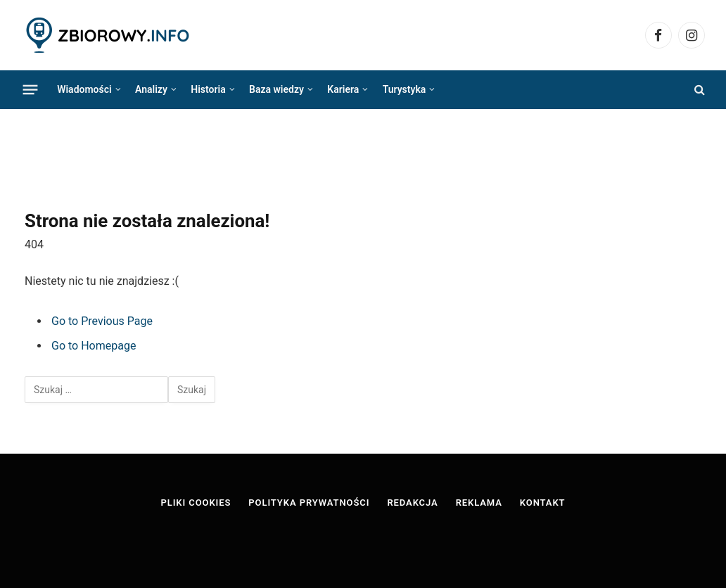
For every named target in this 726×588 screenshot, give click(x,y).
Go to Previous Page (102, 321)
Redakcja (412, 503)
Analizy (151, 89)
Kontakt (543, 503)
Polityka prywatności (309, 503)
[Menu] (31, 89)
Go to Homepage (94, 346)
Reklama (479, 503)
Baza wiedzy (276, 89)
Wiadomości (84, 89)
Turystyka (405, 89)
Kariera (343, 89)
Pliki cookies (196, 503)
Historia (208, 89)
